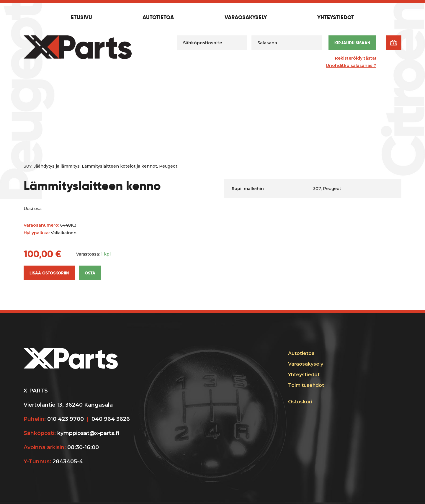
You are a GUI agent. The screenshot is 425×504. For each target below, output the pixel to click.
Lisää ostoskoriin (49, 273)
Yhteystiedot (336, 18)
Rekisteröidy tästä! (355, 58)
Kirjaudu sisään (352, 43)
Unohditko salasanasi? (351, 66)
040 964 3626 (111, 419)
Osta (90, 273)
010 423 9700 (66, 419)
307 (28, 166)
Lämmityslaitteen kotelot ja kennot (119, 166)
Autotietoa (158, 18)
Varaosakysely (246, 18)
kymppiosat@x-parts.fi (88, 433)
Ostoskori (300, 402)
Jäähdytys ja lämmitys (57, 166)
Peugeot (168, 166)
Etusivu (81, 18)
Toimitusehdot (306, 385)
